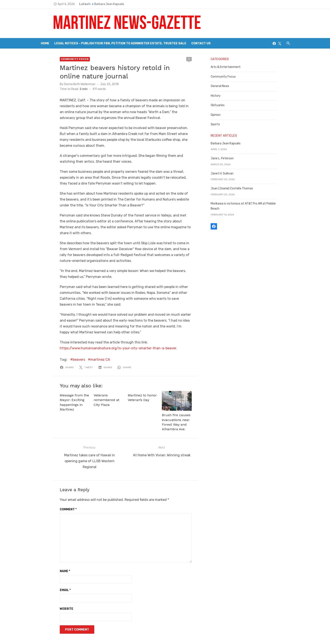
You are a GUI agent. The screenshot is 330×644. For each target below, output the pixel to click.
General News (225, 86)
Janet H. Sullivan (227, 174)
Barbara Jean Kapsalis (94, 4)
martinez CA (85, 342)
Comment (53, 485)
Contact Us (201, 43)
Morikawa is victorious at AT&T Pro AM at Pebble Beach (253, 204)
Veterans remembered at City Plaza (100, 382)
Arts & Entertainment (230, 67)
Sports (220, 124)
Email (51, 566)
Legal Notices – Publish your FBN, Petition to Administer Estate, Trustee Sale (120, 43)
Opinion (220, 115)
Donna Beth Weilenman (65, 84)
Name (50, 547)
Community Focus (60, 59)
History (220, 96)
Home (45, 43)
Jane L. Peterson (227, 158)
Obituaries (222, 105)
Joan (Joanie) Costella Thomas (237, 188)
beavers (64, 342)
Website (52, 585)
